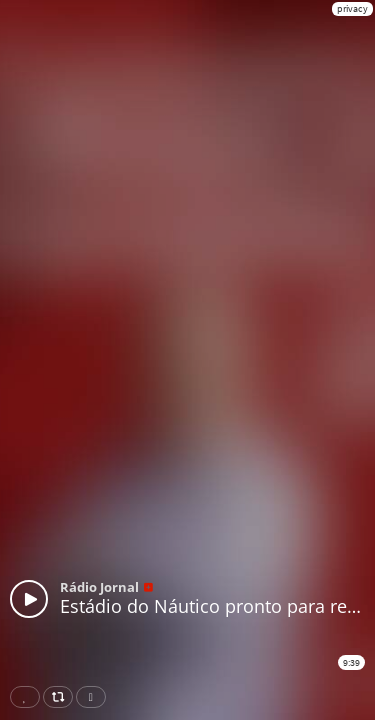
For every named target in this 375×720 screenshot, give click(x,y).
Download (95, 697)
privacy (352, 8)
